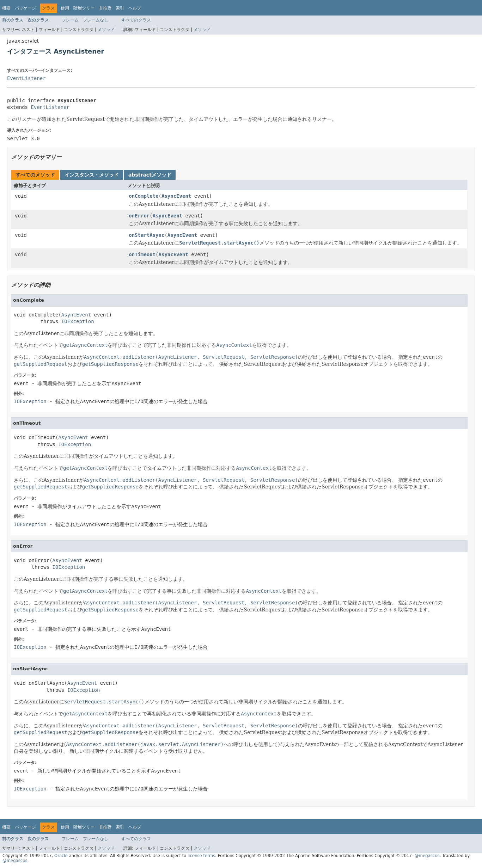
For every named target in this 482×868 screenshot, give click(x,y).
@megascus (427, 856)
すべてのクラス (136, 20)
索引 (120, 8)
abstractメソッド (150, 175)
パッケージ (25, 8)
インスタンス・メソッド (92, 175)
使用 (65, 8)
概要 (6, 8)
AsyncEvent (176, 196)
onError (139, 216)
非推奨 (105, 8)
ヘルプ (135, 8)
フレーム (70, 20)
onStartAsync (147, 235)
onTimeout (142, 254)
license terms (201, 856)
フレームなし (96, 20)
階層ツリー (84, 8)
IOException (78, 321)
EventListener (26, 78)
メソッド (106, 30)
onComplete (144, 196)
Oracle (61, 856)
